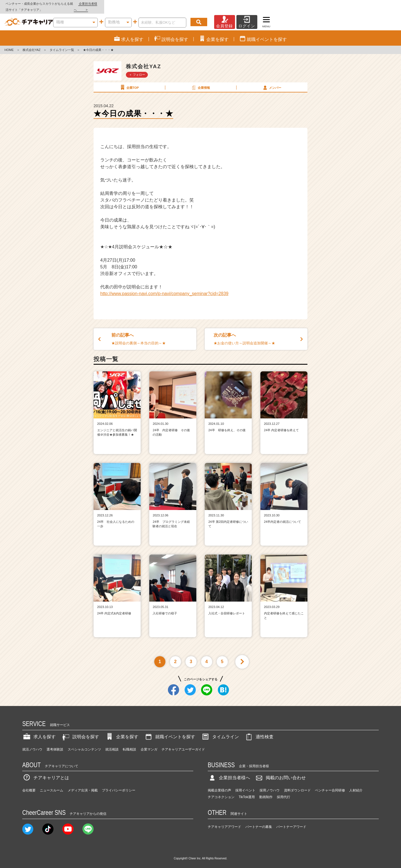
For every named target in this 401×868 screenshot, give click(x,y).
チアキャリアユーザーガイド (183, 743)
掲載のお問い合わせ (280, 772)
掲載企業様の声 (219, 784)
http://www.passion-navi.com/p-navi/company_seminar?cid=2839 (164, 287)
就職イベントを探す (170, 731)
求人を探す (39, 731)
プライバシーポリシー (119, 784)
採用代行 (283, 791)
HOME (9, 44)
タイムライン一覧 (62, 44)
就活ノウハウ (32, 743)
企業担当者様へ (379, 4)
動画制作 (266, 791)
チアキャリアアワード (224, 821)
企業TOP (129, 81)
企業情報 (200, 81)
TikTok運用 (247, 791)
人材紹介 (356, 784)
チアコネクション (221, 791)
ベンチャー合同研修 (330, 784)
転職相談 (129, 743)
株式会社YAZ (32, 44)
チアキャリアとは (46, 772)
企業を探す (122, 731)
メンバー (272, 81)
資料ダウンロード (297, 784)
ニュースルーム (52, 784)
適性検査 (259, 731)
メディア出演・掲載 (83, 784)
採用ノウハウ (270, 784)
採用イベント (245, 784)
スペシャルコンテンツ (84, 743)
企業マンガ (149, 743)
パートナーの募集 (259, 821)
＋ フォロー (137, 68)
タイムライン (220, 731)
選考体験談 (55, 743)
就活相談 (112, 743)
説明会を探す (80, 731)
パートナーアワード (291, 821)
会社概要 (29, 784)
